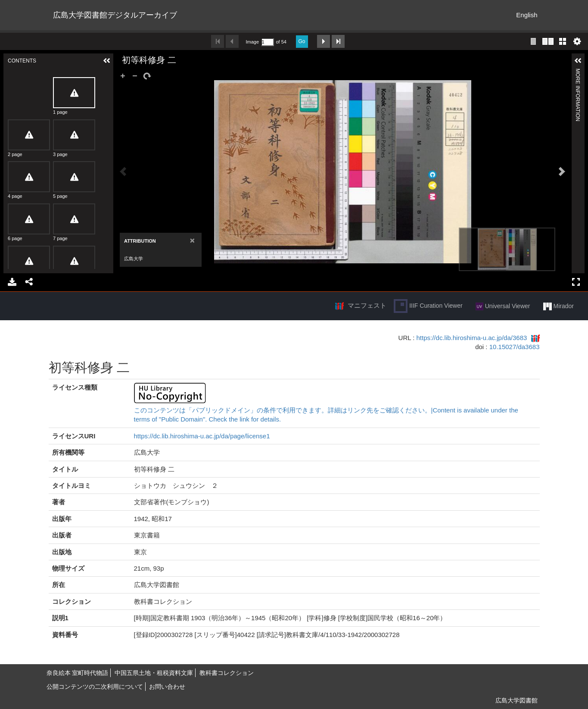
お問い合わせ (167, 687)
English (527, 15)
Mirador (558, 306)
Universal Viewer (503, 306)
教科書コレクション (227, 673)
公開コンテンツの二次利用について (95, 687)
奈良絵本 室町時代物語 (78, 673)
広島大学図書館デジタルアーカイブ (115, 15)
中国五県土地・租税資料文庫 (154, 673)
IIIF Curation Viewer (428, 306)
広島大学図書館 (516, 700)
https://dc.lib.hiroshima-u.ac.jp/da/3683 (472, 338)
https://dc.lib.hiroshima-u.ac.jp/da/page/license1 (202, 436)
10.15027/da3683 (515, 347)
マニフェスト (367, 305)
